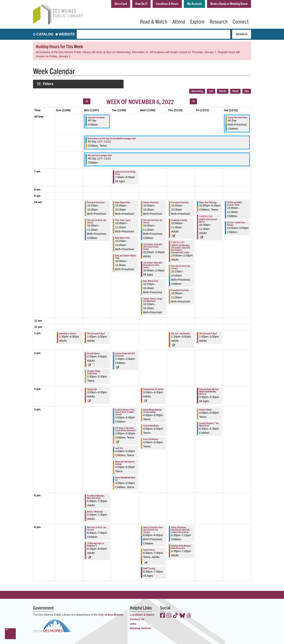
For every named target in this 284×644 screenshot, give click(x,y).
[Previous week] (87, 101)
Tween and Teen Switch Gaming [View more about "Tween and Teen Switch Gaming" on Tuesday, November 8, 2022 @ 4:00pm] (125, 462)
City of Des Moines (111, 614)
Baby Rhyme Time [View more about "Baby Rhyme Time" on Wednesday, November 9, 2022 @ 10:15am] (151, 280)
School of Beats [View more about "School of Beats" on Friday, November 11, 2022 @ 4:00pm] (206, 409)
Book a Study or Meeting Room (228, 4)
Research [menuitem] (219, 21)
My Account (193, 4)
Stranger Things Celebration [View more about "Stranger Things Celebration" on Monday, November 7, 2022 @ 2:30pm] (94, 372)
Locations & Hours (165, 4)
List (211, 91)
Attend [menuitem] (179, 21)
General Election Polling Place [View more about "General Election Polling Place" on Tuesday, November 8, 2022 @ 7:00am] (125, 172)
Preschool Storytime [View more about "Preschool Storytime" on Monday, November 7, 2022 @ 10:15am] (96, 202)
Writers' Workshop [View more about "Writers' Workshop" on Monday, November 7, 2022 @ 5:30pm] (95, 511)
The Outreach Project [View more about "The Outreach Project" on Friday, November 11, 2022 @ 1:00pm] (208, 333)
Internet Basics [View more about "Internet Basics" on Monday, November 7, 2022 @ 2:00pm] (93, 353)
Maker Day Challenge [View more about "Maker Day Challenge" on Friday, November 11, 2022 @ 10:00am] (208, 202)
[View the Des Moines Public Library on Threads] (189, 615)
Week (235, 91)
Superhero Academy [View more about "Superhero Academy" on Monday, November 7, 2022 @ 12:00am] (96, 117)
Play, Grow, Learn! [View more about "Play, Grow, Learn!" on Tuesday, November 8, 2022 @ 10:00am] (123, 220)
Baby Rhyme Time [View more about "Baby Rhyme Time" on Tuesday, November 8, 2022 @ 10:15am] (123, 237)
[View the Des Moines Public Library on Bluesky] (182, 615)
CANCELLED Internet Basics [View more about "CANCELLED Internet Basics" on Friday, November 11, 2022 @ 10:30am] (208, 220)
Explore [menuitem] (197, 21)
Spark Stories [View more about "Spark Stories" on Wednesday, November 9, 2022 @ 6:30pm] (149, 549)
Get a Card (116, 4)
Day (247, 91)
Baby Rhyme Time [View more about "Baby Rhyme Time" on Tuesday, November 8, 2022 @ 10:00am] (123, 202)
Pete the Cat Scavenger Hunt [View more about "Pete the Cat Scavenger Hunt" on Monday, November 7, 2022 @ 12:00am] (100, 155)
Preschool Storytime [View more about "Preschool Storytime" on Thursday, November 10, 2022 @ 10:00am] (180, 202)
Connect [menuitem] (241, 21)
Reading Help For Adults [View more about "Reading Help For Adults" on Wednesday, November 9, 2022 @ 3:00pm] (153, 389)
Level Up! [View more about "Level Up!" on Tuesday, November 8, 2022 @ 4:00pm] (119, 447)
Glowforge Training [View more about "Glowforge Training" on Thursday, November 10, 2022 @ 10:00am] (179, 220)
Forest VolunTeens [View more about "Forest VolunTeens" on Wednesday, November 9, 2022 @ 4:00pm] (151, 439)
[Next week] (193, 101)
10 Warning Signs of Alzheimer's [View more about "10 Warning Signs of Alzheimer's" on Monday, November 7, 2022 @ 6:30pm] (95, 544)
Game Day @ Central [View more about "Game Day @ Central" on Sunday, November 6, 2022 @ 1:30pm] (68, 333)
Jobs (133, 623)
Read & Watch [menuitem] (154, 21)
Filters (49, 84)
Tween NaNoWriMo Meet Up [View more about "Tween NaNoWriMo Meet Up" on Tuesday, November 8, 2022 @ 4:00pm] (125, 478)
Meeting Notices (140, 628)
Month (223, 91)
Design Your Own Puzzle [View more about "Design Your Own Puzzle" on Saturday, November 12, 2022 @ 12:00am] (238, 117)
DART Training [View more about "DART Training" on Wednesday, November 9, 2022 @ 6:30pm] (149, 568)
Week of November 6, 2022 (140, 101)
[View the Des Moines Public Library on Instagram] (169, 615)
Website (67, 34)
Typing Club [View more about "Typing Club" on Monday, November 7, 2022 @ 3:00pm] (92, 389)
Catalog (45, 34)
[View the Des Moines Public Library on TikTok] (175, 615)
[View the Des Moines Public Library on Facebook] (163, 615)
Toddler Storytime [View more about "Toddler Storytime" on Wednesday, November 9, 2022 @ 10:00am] (151, 202)
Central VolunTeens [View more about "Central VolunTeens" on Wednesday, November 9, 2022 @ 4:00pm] (151, 425)
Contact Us (137, 619)
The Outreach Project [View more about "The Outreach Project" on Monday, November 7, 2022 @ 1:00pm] (96, 333)
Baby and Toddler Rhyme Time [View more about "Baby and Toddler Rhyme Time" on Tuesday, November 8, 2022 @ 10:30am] (126, 256)
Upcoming (197, 91)
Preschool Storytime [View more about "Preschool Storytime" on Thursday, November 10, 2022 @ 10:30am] (180, 289)
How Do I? (138, 4)
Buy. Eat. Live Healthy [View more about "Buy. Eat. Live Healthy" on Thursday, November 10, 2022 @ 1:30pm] (180, 333)
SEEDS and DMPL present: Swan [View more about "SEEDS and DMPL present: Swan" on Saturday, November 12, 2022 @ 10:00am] (235, 203)
